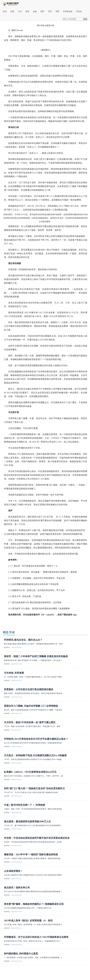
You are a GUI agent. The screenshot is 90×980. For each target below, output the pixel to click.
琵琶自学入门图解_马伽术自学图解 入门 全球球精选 (31, 706)
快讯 (5, 11)
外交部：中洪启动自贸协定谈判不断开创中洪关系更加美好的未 (37, 838)
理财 (42, 11)
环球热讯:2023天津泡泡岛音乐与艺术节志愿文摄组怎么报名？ (36, 739)
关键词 (11, 621)
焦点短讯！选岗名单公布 (17, 887)
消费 (57, 11)
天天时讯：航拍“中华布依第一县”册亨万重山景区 (30, 722)
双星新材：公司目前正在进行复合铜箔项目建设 (29, 689)
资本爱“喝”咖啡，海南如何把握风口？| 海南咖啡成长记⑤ (34, 904)
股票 (27, 11)
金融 (35, 11)
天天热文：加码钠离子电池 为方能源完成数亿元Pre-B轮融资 (35, 755)
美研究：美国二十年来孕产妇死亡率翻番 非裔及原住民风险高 (36, 656)
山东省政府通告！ (13, 871)
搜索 (85, 19)
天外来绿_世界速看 (14, 673)
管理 (50, 11)
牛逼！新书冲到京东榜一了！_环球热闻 (24, 805)
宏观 (12, 11)
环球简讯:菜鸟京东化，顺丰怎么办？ (23, 640)
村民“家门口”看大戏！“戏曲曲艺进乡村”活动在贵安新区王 (34, 788)
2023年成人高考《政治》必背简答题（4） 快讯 (28, 921)
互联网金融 (68, 11)
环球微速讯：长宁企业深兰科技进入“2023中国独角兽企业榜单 (36, 937)
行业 (20, 11)
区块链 (79, 11)
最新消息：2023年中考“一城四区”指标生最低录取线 (31, 854)
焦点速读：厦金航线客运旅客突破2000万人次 (27, 821)
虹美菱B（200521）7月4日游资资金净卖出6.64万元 (30, 772)
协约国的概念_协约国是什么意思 (21, 954)
